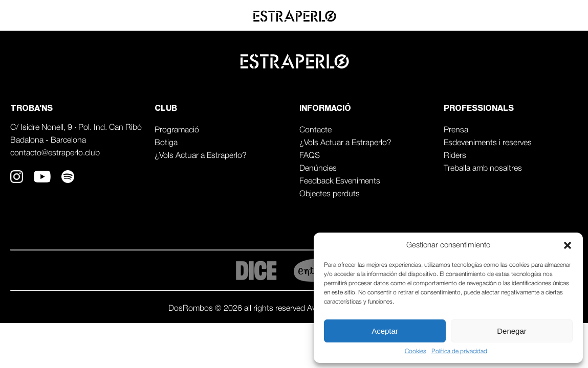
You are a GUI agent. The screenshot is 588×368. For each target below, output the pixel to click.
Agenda (480, 16)
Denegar (512, 331)
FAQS (310, 156)
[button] (568, 245)
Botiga (166, 143)
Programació (177, 130)
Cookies (416, 351)
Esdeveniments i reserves (488, 143)
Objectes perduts (330, 194)
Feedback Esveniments (340, 181)
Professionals (543, 16)
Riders (455, 156)
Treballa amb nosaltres (483, 169)
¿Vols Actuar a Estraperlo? (201, 156)
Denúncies (318, 169)
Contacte (315, 130)
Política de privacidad (459, 351)
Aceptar (385, 331)
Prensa (456, 130)
